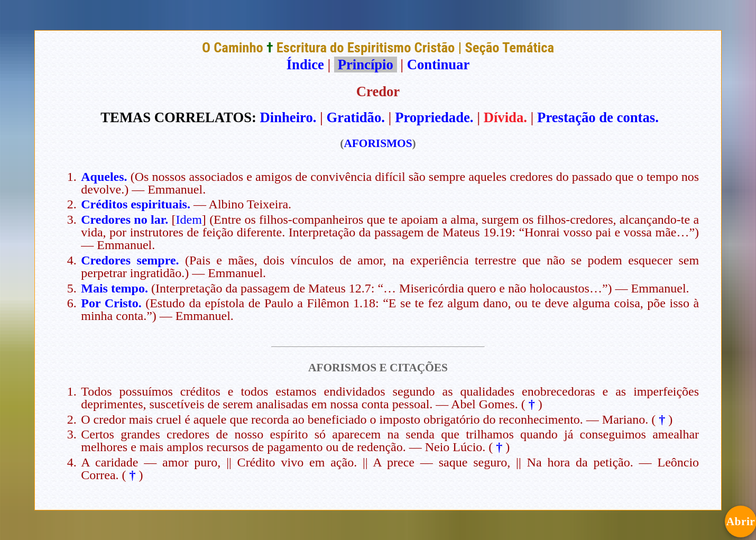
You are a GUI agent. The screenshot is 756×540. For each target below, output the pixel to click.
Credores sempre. (130, 260)
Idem (188, 219)
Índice (305, 65)
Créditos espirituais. (136, 204)
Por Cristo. (111, 303)
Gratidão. (356, 117)
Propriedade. (434, 117)
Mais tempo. (114, 288)
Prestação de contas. (598, 117)
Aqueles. (104, 177)
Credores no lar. (125, 219)
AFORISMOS (378, 143)
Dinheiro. (288, 117)
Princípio (365, 65)
